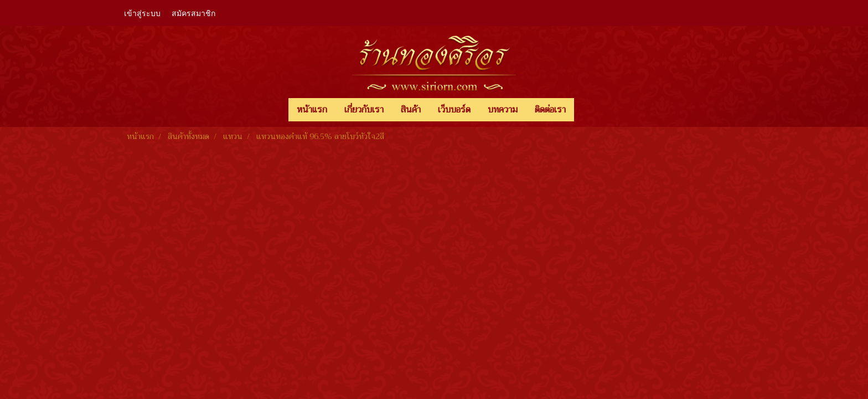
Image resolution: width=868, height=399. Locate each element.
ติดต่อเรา (550, 110)
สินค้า (411, 110)
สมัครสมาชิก (193, 12)
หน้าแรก (312, 110)
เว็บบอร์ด (454, 110)
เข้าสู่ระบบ (142, 12)
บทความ (503, 110)
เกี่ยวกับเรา (364, 110)
